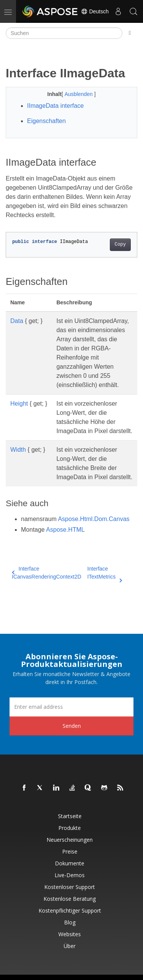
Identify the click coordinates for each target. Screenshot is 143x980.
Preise (70, 851)
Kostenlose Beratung (70, 899)
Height (19, 404)
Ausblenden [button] (79, 94)
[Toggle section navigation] (130, 33)
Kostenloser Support (70, 887)
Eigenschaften (46, 121)
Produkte (70, 828)
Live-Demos (70, 875)
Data (17, 321)
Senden (72, 726)
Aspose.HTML (65, 530)
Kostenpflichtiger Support (70, 910)
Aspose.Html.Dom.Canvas (94, 519)
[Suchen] (64, 33)
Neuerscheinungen (70, 840)
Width (18, 450)
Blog (70, 922)
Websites (70, 934)
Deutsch (95, 11)
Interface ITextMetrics (105, 573)
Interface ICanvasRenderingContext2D (47, 573)
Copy (120, 245)
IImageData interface (55, 106)
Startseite (70, 816)
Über (70, 946)
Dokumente (70, 863)
